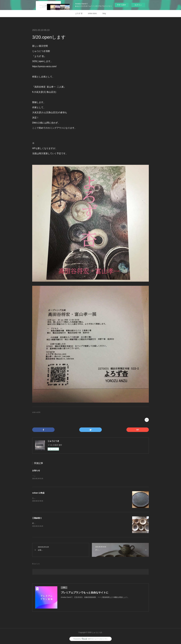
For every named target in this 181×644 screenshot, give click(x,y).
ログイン (138, 5)
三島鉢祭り (37, 518)
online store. (93, 13)
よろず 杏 (79, 13)
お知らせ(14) (36, 412)
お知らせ (36, 470)
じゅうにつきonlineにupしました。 (45, 498)
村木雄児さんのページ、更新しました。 (47, 524)
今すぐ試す (122, 5)
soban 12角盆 (38, 493)
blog (104, 13)
